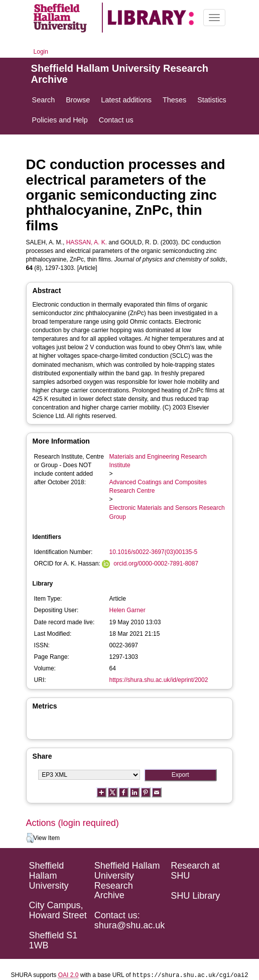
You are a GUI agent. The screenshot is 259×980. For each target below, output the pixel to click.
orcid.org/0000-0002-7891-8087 (156, 564)
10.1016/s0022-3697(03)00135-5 (153, 552)
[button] (30, 838)
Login (41, 52)
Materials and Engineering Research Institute (158, 461)
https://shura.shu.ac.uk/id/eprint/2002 (159, 680)
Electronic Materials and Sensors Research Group (167, 512)
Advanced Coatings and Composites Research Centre (158, 486)
